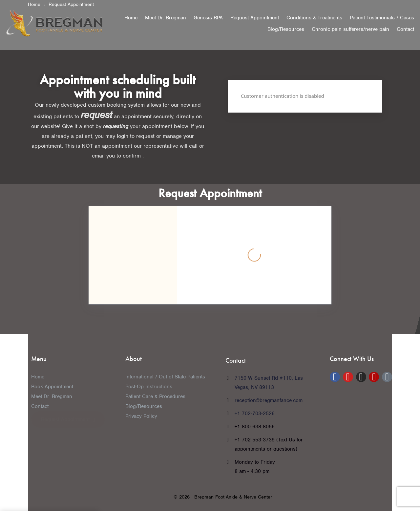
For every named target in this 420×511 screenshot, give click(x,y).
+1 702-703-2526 (255, 414)
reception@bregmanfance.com (269, 400)
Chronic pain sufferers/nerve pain (350, 29)
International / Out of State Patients (165, 377)
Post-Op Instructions (149, 387)
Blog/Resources (286, 29)
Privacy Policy (141, 416)
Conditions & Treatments (314, 18)
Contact (405, 29)
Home (131, 18)
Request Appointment (255, 18)
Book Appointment (52, 387)
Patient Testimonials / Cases (382, 18)
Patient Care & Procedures (155, 396)
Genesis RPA (208, 18)
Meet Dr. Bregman (166, 18)
